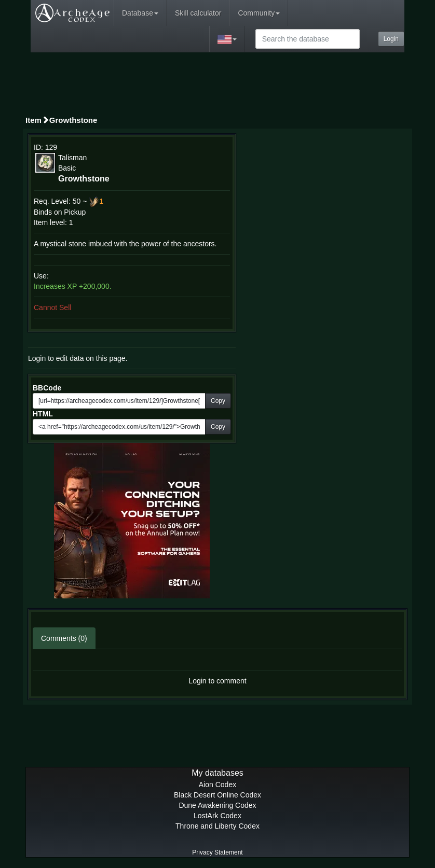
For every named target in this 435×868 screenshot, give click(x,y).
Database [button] (140, 13)
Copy (218, 401)
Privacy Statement (217, 852)
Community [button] (259, 13)
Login (391, 39)
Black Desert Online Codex (217, 795)
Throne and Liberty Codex (217, 826)
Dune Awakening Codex (217, 805)
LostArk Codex (217, 816)
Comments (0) (64, 638)
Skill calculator (198, 13)
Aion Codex (217, 785)
